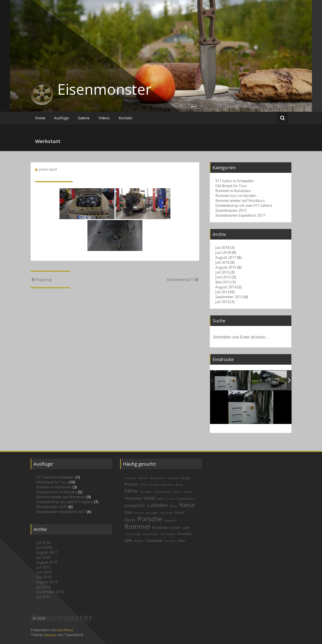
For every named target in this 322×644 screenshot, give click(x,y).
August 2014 (226, 287)
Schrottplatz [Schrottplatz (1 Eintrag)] (168, 534)
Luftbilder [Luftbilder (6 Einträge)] (158, 505)
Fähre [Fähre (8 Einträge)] (131, 491)
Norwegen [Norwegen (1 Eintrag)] (152, 513)
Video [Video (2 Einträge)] (181, 541)
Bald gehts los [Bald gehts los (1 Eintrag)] (158, 478)
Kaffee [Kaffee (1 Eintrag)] (161, 499)
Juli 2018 (222, 248)
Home (40, 118)
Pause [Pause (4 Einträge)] (130, 520)
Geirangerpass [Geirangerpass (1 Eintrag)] (162, 492)
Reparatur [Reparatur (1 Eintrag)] (170, 520)
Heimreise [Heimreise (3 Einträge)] (133, 498)
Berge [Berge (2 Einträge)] (186, 478)
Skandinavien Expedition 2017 (240, 215)
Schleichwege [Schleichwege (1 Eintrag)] (133, 534)
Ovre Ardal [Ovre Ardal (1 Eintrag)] (166, 513)
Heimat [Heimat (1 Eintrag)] (187, 492)
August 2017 (226, 257)
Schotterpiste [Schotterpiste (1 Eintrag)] (151, 534)
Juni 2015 (223, 277)
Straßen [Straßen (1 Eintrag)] (139, 541)
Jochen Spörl (48, 169)
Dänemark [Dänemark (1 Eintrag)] (167, 485)
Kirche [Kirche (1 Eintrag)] (171, 499)
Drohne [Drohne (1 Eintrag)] (154, 485)
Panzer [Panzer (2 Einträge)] (180, 512)
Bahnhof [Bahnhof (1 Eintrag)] (143, 478)
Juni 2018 (223, 252)
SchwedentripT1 (183, 280)
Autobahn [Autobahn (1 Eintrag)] (130, 478)
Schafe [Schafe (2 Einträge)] (175, 528)
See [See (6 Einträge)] (128, 540)
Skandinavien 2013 (231, 210)
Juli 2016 (222, 262)
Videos (104, 118)
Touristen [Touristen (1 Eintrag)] (170, 541)
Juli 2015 (222, 272)
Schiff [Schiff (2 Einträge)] (186, 528)
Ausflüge (61, 118)
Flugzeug (41, 280)
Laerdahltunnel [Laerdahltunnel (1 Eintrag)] (186, 499)
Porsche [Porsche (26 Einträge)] (150, 519)
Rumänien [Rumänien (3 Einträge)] (160, 528)
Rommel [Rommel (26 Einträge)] (137, 526)
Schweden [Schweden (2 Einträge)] (184, 534)
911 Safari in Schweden (235, 181)
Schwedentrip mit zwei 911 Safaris (244, 205)
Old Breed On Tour (231, 186)
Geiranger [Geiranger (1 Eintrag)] (145, 492)
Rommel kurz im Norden (236, 196)
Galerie (84, 118)
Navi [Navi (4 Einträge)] (129, 512)
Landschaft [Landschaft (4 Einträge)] (135, 506)
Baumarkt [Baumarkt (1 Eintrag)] (174, 478)
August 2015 (226, 267)
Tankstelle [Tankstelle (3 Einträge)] (154, 541)
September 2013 (229, 297)
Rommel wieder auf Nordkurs (240, 201)
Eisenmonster (104, 89)
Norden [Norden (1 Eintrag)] (139, 513)
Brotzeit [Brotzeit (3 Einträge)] (131, 484)
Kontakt (125, 118)
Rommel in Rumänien (233, 191)
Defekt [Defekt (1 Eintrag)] (144, 485)
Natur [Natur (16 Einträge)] (187, 505)
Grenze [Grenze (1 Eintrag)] (176, 492)
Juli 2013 (222, 302)
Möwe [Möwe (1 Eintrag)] (174, 506)
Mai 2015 (223, 282)
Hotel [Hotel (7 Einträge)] (149, 498)
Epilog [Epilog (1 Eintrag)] (179, 485)
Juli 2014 (222, 292)
